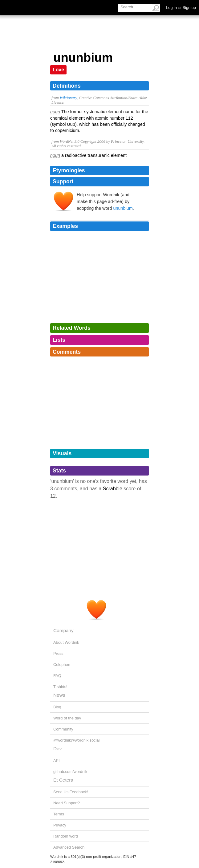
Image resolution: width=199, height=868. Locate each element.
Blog (57, 707)
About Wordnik (66, 642)
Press (58, 653)
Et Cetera (63, 780)
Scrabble (113, 489)
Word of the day (67, 718)
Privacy (60, 825)
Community (63, 729)
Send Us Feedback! (71, 792)
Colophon (62, 665)
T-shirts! (60, 687)
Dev (57, 749)
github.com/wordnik (70, 772)
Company (63, 630)
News (59, 695)
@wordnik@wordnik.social (76, 740)
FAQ (57, 676)
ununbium (123, 208)
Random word (66, 836)
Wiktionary (68, 98)
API (57, 760)
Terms (59, 814)
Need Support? (67, 803)
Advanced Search (69, 847)
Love (58, 70)
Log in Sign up (181, 8)
